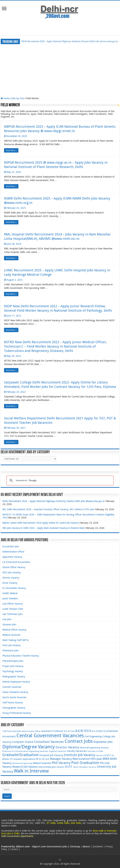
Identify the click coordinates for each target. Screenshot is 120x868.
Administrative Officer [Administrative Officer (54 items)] (31, 731)
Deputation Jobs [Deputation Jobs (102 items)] (103, 742)
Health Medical (10, 593)
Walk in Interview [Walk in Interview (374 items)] (31, 771)
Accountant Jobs (11, 546)
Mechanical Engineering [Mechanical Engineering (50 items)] (22, 763)
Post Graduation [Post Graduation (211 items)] (85, 763)
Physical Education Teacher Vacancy (21, 656)
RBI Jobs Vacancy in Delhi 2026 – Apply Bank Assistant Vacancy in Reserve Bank (44, 528)
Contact (14, 849)
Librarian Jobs (9, 624)
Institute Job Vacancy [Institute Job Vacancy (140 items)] (79, 755)
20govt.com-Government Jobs (50, 847)
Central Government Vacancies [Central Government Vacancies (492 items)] (50, 736)
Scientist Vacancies (12, 687)
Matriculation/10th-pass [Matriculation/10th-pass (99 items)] (87, 759)
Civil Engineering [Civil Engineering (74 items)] (93, 736)
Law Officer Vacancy (13, 604)
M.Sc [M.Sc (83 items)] (39, 759)
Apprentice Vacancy (12, 557)
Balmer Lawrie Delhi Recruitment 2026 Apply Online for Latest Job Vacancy (41, 523)
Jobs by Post (18, 98)
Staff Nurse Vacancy (13, 703)
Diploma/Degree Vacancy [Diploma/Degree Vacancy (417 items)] (29, 747)
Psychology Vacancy (13, 671)
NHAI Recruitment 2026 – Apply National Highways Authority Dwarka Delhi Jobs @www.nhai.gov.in (70, 41)
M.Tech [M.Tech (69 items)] (46, 759)
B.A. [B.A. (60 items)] (66, 731)
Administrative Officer (13, 552)
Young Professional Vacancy (17, 713)
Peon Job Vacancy (11, 645)
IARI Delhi (76, 823)
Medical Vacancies (11, 635)
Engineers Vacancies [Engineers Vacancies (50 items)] (58, 751)
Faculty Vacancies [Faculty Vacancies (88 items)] (77, 751)
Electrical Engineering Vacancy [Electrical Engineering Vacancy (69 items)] (94, 748)
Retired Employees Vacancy (16, 682)
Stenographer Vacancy (14, 708)
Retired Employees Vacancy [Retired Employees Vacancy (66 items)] (51, 767)
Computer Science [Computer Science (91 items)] (23, 742)
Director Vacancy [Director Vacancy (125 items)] (67, 747)
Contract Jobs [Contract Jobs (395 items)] (79, 741)
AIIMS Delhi (63, 823)
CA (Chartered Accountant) (16, 562)
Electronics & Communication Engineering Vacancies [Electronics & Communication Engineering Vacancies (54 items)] (25, 751)
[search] (60, 480)
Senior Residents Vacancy (15, 692)
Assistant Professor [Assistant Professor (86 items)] (52, 731)
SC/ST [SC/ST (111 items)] (69, 767)
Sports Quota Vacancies (14, 697)
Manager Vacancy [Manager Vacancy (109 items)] (61, 759)
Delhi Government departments (17, 836)
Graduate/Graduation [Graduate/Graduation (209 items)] (21, 755)
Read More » (11, 150)
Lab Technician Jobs (12, 614)
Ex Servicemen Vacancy (14, 588)
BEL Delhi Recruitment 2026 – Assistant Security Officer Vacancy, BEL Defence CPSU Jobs (48, 509)
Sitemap (75, 847)
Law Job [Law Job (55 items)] (99, 755)
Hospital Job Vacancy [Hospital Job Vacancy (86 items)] (51, 755)
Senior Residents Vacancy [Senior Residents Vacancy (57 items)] (85, 767)
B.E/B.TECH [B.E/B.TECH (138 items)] (83, 731)
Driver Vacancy (10, 583)
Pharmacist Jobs (10, 650)
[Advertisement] (60, 28)
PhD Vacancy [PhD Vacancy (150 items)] (61, 763)
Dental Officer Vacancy (14, 567)
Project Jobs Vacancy (13, 666)
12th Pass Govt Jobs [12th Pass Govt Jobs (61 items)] (12, 731)
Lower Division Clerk (13, 609)
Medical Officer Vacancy (14, 630)
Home (5, 98)
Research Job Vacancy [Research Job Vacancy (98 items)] (25, 767)
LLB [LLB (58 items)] (105, 755)
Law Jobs (7, 619)
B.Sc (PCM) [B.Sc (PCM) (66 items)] (97, 731)
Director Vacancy (11, 578)
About (86, 847)
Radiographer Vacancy (14, 677)
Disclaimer (98, 847)
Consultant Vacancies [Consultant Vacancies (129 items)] (49, 742)
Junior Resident (10, 598)
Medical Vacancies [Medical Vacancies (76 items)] (42, 763)
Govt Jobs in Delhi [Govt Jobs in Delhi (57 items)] (95, 751)
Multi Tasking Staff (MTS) (16, 640)
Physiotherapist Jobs (13, 661)
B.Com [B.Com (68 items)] (71, 731)
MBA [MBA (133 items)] (106, 759)
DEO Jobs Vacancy (12, 572)
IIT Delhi (51, 823)
